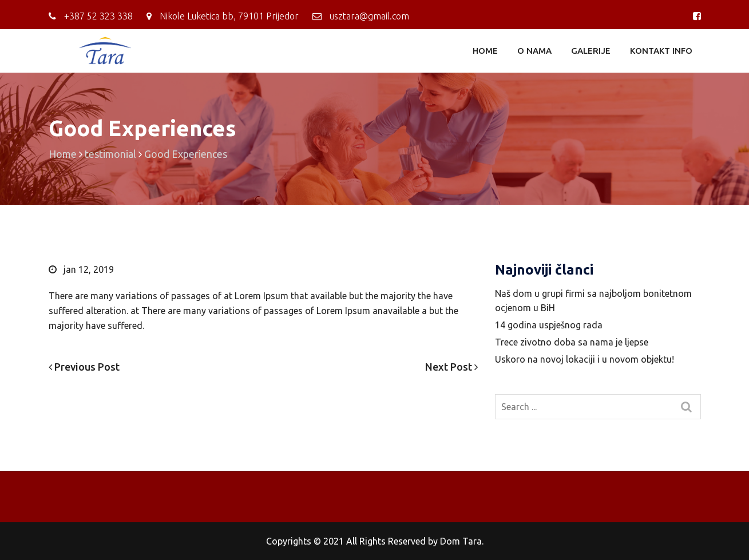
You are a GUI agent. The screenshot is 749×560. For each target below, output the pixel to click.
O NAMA (534, 51)
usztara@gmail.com (369, 16)
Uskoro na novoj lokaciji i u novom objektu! (584, 359)
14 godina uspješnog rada (549, 325)
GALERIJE (591, 51)
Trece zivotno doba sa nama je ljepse (572, 342)
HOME (485, 51)
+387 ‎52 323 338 (98, 16)
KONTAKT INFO (661, 51)
